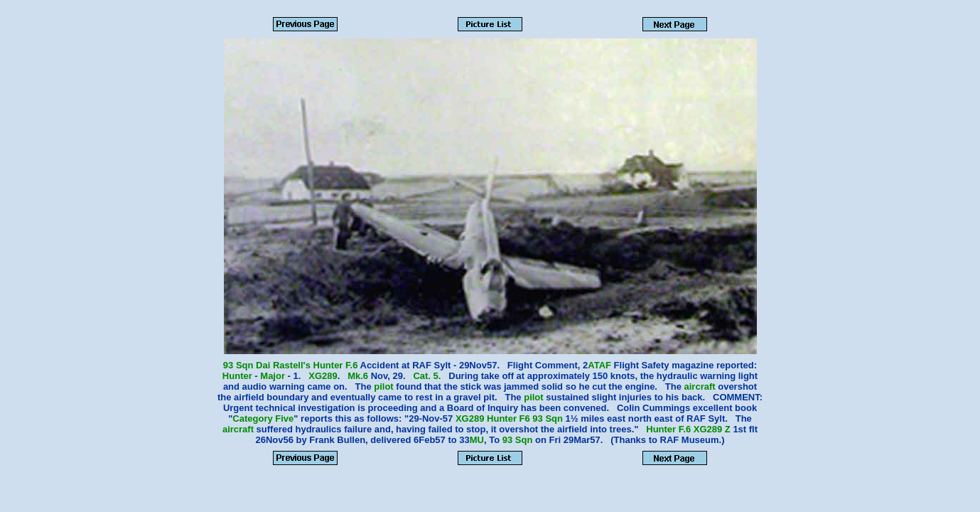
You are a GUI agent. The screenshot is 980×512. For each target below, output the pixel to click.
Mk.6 (358, 376)
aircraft (700, 386)
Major (273, 376)
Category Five (263, 418)
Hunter (237, 376)
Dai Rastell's (283, 365)
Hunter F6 (508, 418)
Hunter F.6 (336, 365)
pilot (383, 386)
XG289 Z (712, 429)
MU (477, 440)
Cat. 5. (427, 376)
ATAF (599, 365)
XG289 (323, 376)
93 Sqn (239, 365)
